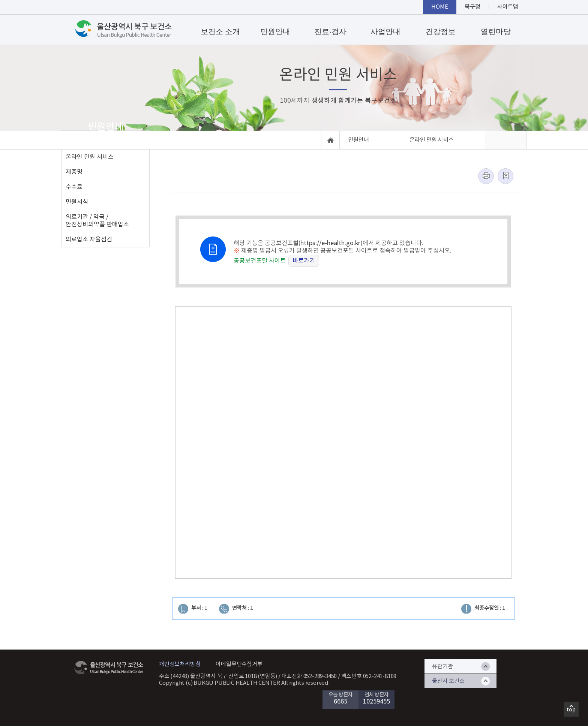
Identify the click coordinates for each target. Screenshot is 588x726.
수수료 (74, 187)
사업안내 (385, 31)
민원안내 (275, 31)
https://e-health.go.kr (330, 243)
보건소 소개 (220, 31)
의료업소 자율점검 (89, 240)
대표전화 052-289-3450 (309, 676)
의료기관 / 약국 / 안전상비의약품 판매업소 (97, 221)
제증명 (74, 172)
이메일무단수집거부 (239, 664)
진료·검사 (330, 31)
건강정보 (441, 31)
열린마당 (496, 31)
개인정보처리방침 (180, 664)
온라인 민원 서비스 (90, 157)
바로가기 (304, 261)
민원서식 (77, 202)
